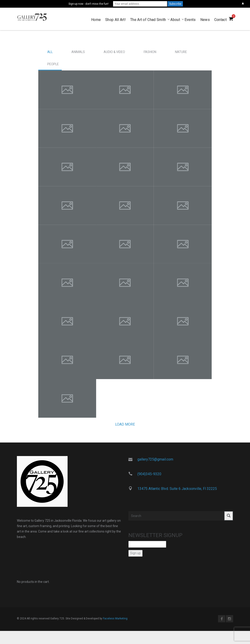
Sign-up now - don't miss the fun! (89, 4)
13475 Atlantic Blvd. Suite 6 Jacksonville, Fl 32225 (177, 490)
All (50, 53)
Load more (125, 426)
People (53, 66)
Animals (78, 53)
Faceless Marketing (115, 620)
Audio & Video (114, 53)
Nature (181, 53)
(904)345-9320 (149, 476)
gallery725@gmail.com (155, 461)
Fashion (150, 53)
